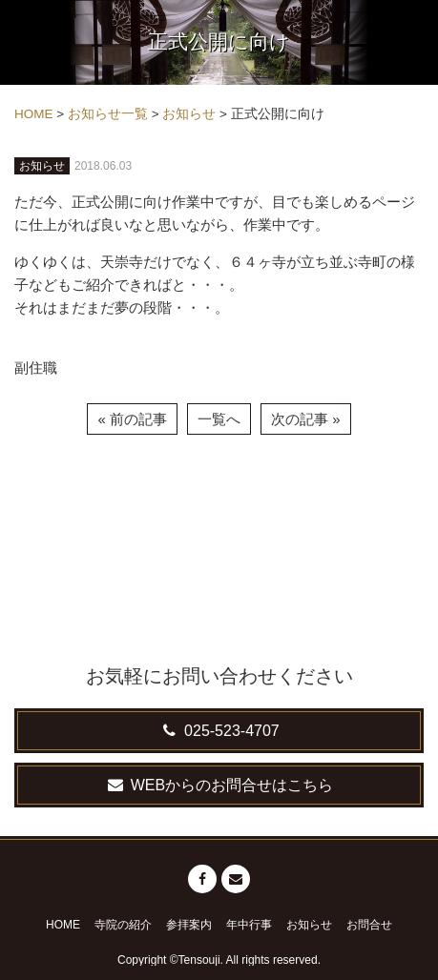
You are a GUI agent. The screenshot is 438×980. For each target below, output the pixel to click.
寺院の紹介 (123, 925)
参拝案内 (189, 925)
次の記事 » (306, 419)
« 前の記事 (132, 419)
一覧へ (219, 419)
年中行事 (249, 925)
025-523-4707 (219, 731)
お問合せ (369, 925)
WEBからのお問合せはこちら (219, 785)
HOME (63, 925)
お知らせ (309, 925)
